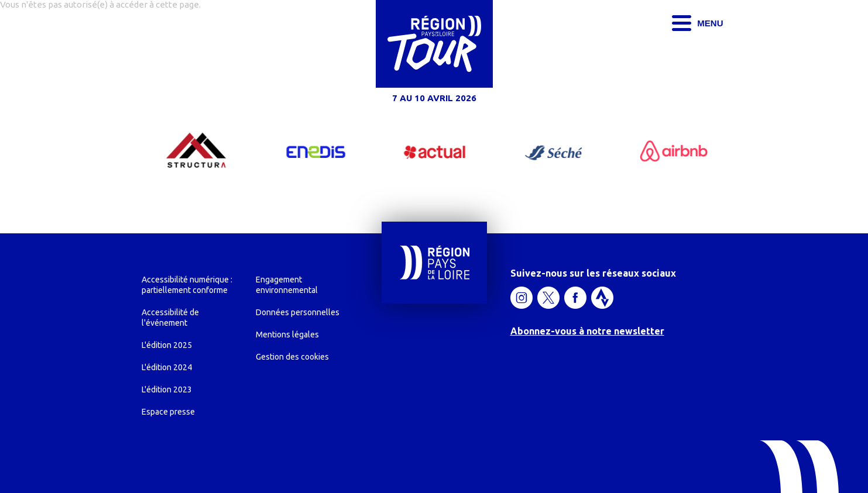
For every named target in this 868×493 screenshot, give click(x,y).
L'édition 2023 (167, 389)
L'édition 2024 (167, 367)
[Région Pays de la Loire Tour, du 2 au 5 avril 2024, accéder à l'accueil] (434, 54)
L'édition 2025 (167, 345)
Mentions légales (287, 335)
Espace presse (168, 412)
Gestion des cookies (292, 357)
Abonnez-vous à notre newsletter (587, 331)
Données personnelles (298, 312)
